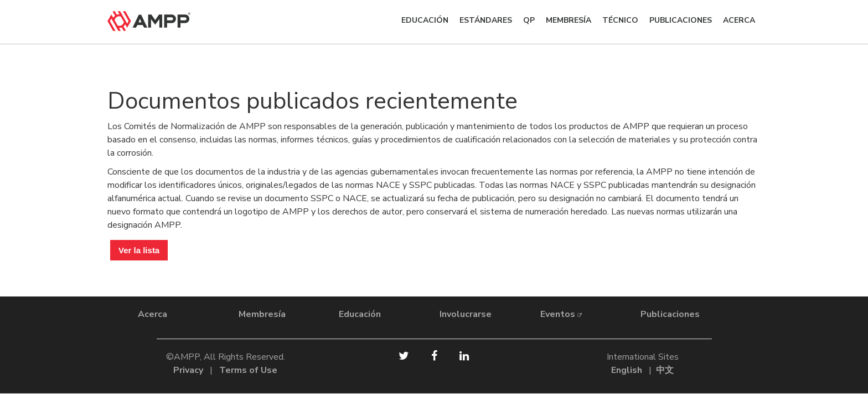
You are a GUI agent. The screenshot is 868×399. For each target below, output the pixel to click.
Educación (425, 20)
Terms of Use (248, 370)
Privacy (188, 370)
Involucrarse (466, 314)
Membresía (569, 20)
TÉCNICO (620, 20)
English (627, 370)
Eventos (561, 314)
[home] (168, 21)
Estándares (486, 20)
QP (529, 20)
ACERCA (739, 20)
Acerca (153, 314)
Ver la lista (139, 250)
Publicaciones (681, 20)
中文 (665, 370)
